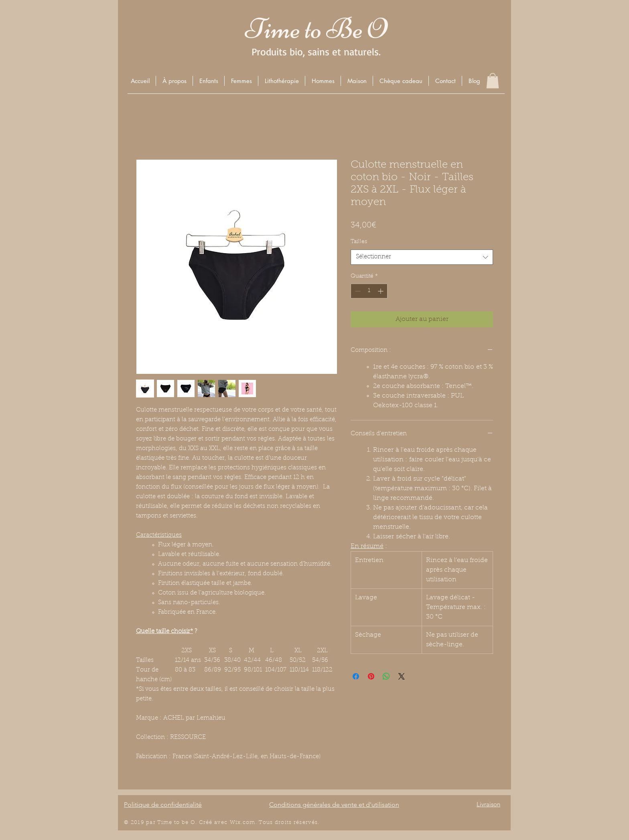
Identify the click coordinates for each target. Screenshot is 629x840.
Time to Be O (316, 29)
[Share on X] (402, 676)
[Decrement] (357, 291)
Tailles (359, 242)
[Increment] (381, 291)
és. (316, 823)
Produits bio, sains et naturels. (316, 52)
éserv (304, 823)
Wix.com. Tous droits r (263, 823)
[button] (208, 81)
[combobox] (422, 257)
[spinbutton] (369, 291)
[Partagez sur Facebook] (356, 676)
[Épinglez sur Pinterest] (371, 676)
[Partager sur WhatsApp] (386, 676)
